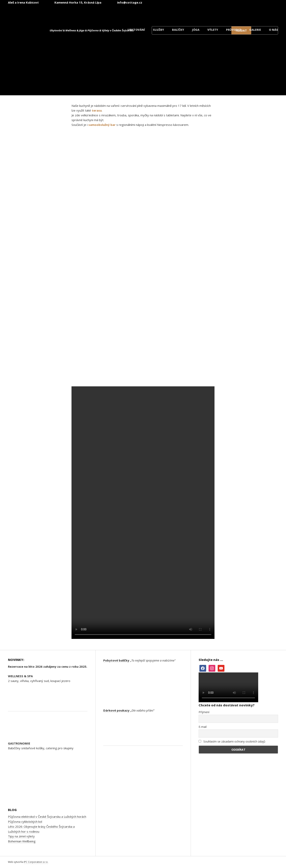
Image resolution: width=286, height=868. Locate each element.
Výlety (213, 30)
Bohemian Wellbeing (22, 841)
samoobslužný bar (102, 125)
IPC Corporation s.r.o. (36, 862)
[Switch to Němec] (217, 14)
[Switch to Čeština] (169, 14)
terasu (97, 110)
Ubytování (136, 30)
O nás (273, 30)
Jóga (196, 30)
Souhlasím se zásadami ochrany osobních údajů (232, 741)
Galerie (255, 30)
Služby (158, 30)
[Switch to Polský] (241, 14)
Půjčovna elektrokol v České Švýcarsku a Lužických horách (47, 817)
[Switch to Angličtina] (193, 14)
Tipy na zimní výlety (21, 836)
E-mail (203, 727)
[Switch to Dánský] (265, 14)
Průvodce (234, 30)
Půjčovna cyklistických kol (25, 822)
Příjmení (204, 712)
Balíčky (178, 30)
